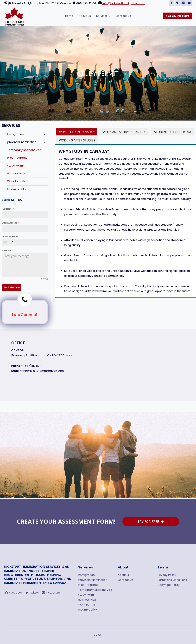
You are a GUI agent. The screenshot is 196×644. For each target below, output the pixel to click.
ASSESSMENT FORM (177, 16)
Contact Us (123, 16)
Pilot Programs (17, 158)
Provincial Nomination (93, 580)
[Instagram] (183, 3)
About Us (85, 16)
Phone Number (11, 237)
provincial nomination (22, 142)
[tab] (77, 132)
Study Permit (16, 166)
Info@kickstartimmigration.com (124, 3)
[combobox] (6, 242)
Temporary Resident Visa (24, 150)
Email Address (10, 223)
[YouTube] (189, 3)
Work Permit (87, 604)
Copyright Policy (169, 585)
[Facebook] (171, 3)
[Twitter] (177, 3)
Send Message (12, 287)
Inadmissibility (17, 189)
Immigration (15, 134)
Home (69, 16)
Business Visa (16, 173)
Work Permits (16, 181)
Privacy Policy (167, 575)
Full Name (8, 209)
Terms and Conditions (172, 580)
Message (7, 251)
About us (124, 575)
